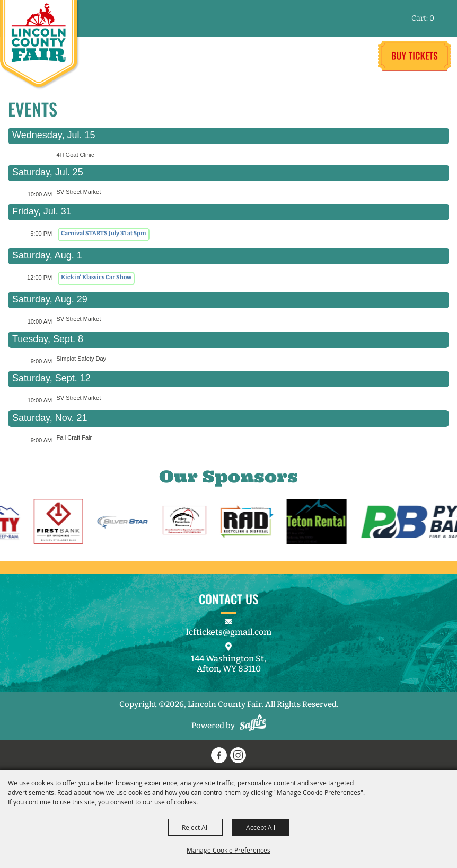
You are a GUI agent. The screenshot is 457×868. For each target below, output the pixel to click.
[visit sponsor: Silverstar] (128, 523)
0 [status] (432, 19)
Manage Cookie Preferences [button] (228, 850)
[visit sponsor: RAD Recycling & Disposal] (253, 523)
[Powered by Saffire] (253, 726)
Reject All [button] (195, 827)
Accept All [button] (261, 827)
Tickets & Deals (415, 56)
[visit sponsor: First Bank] (64, 523)
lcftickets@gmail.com (229, 632)
